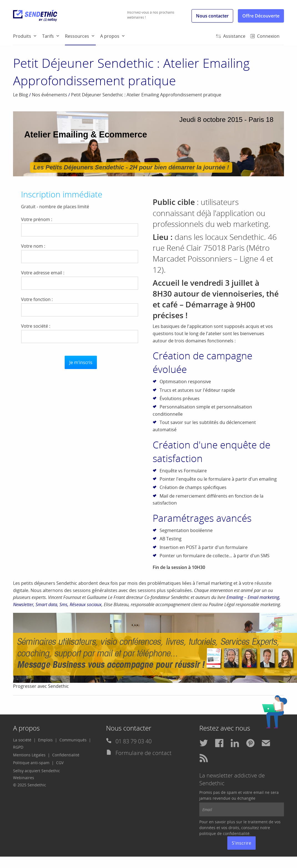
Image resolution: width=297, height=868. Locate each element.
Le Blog (21, 95)
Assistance (231, 36)
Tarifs (48, 36)
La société (22, 740)
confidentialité (236, 833)
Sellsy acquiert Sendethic (37, 771)
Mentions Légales (29, 755)
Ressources (80, 39)
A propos (110, 36)
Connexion (265, 36)
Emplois (45, 740)
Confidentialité (66, 755)
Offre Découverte (261, 16)
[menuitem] (28, 36)
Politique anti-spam (31, 763)
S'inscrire (241, 843)
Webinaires (24, 778)
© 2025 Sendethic (30, 785)
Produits (22, 36)
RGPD (18, 747)
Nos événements (50, 95)
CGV (60, 763)
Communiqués (73, 740)
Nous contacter (212, 16)
